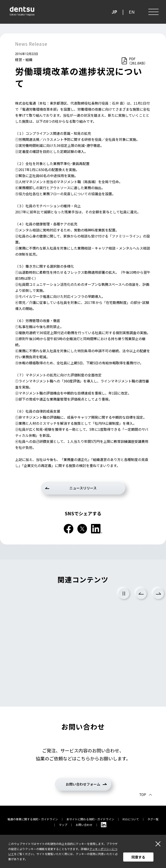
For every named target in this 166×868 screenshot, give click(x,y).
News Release (31, 44)
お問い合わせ (84, 825)
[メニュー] (153, 12)
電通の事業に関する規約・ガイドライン (33, 819)
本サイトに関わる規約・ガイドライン (90, 819)
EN (132, 12)
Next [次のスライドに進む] (158, 594)
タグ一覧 (153, 819)
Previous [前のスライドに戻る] (141, 594)
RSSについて (131, 819)
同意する (138, 857)
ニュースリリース (83, 488)
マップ (63, 825)
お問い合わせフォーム (83, 784)
